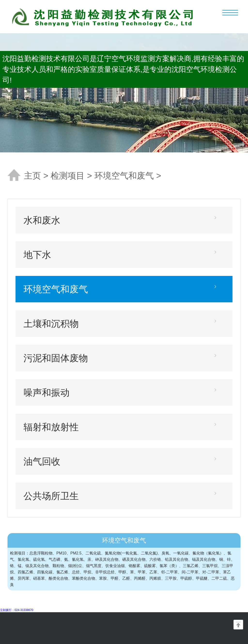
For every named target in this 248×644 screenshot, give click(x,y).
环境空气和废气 (124, 176)
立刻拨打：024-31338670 (17, 610)
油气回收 (42, 461)
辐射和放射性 (51, 427)
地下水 (37, 255)
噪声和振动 (46, 392)
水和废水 (42, 220)
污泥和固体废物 (56, 358)
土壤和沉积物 (51, 324)
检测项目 (68, 176)
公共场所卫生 (51, 496)
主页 (32, 176)
